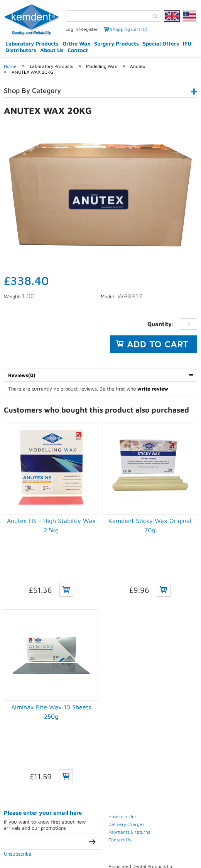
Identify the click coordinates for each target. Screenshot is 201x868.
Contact (78, 50)
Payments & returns (129, 722)
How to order (122, 706)
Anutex (138, 66)
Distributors (21, 50)
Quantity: (161, 324)
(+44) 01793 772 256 (154, 795)
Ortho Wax (76, 43)
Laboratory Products (32, 43)
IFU (187, 43)
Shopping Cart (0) (129, 29)
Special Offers (161, 43)
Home (10, 66)
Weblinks (100, 850)
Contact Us (120, 729)
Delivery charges (126, 714)
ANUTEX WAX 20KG (32, 72)
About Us (52, 50)
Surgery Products (117, 43)
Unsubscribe (18, 743)
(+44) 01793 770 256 (154, 787)
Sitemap (169, 840)
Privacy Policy (40, 840)
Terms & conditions (92, 840)
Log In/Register (82, 29)
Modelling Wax (101, 66)
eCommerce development (91, 826)
